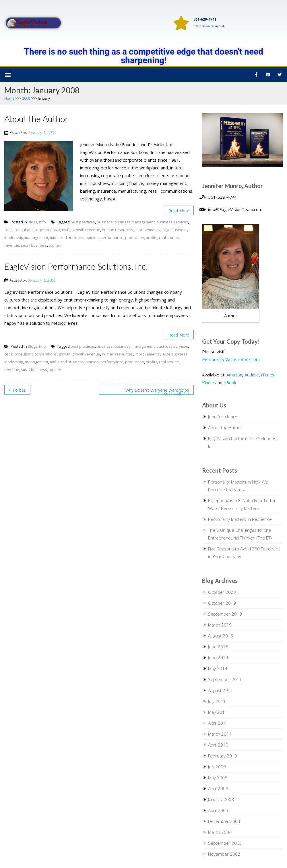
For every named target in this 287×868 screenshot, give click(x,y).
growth (65, 230)
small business (34, 245)
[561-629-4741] (181, 23)
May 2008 (218, 778)
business (105, 222)
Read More (179, 211)
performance (112, 237)
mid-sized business (67, 237)
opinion (92, 237)
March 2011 (220, 734)
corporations (46, 230)
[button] (8, 75)
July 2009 (217, 767)
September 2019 (225, 614)
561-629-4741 (205, 19)
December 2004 (224, 821)
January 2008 (221, 799)
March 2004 (220, 832)
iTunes (268, 375)
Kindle (208, 382)
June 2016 (218, 647)
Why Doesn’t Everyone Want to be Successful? (157, 391)
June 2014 (218, 658)
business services (172, 222)
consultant (24, 230)
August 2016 (221, 636)
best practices (83, 222)
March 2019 (220, 625)
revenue (12, 245)
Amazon (234, 375)
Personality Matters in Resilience (240, 519)
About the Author (225, 428)
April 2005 (218, 810)
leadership (14, 237)
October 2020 (222, 592)
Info (42, 222)
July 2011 (217, 701)
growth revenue (86, 230)
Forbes (19, 390)
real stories (169, 237)
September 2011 (225, 679)
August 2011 (221, 690)
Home (9, 98)
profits (152, 237)
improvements (147, 230)
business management (135, 222)
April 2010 (218, 745)
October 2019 (222, 603)
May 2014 (218, 668)
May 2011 (218, 712)
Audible (252, 375)
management (37, 237)
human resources (117, 230)
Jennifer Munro (223, 417)
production (135, 237)
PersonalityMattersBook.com (231, 359)
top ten (55, 245)
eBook (230, 382)
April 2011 (218, 723)
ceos (8, 230)
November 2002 (224, 854)
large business (174, 230)
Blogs (33, 222)
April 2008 (218, 788)
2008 (26, 98)
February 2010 (223, 756)
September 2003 (225, 843)
